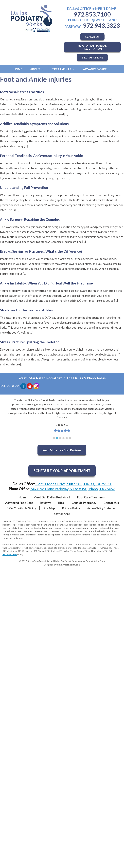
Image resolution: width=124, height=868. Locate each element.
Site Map (49, 508)
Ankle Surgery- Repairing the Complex (30, 219)
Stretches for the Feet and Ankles (26, 310)
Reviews (46, 503)
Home (18, 69)
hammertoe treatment (36, 531)
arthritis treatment (36, 535)
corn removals (84, 535)
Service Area (62, 514)
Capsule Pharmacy (84, 503)
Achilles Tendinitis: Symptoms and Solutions (34, 124)
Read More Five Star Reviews (62, 450)
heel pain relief (103, 531)
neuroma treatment (83, 531)
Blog (61, 503)
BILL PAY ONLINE (92, 57)
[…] (66, 114)
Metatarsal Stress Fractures (22, 92)
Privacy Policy (71, 508)
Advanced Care (97, 69)
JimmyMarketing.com (69, 565)
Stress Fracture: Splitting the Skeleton (30, 342)
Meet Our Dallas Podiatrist (52, 497)
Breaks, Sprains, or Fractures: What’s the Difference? (41, 251)
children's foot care (109, 525)
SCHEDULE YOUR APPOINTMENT (62, 471)
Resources (74, 77)
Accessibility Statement (102, 508)
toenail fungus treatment (95, 528)
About (37, 69)
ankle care (57, 525)
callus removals (101, 535)
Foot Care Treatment (91, 497)
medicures (69, 535)
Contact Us (92, 37)
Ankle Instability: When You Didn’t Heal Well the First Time (46, 283)
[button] (54, 438)
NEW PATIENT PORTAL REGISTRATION (92, 47)
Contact (101, 77)
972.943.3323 (102, 25)
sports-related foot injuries (18, 528)
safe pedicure (55, 535)
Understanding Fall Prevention (24, 187)
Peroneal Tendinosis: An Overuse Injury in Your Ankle (41, 156)
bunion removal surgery (67, 528)
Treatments (64, 69)
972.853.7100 (92, 14)
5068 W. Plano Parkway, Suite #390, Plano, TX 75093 (73, 489)
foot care (42, 525)
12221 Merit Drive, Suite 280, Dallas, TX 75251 (73, 484)
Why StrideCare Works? (35, 77)
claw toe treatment (61, 531)
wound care (18, 535)
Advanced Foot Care (19, 503)
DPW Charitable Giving (21, 508)
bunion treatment (44, 528)
